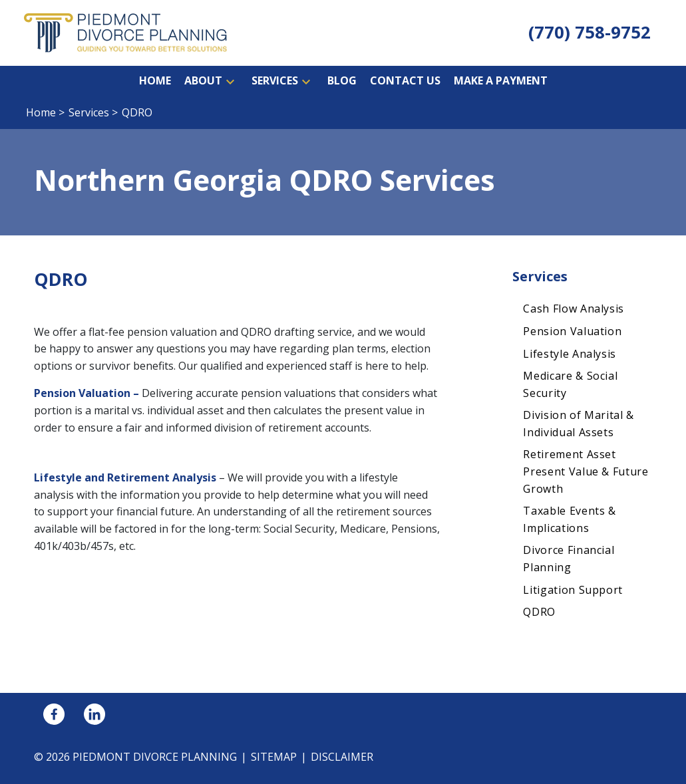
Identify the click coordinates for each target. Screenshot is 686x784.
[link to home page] (125, 32)
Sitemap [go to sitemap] (274, 757)
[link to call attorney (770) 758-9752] (590, 33)
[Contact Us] (405, 81)
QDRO (539, 612)
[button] (230, 81)
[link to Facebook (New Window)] (54, 714)
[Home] (155, 81)
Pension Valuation (572, 331)
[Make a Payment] (501, 81)
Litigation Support (573, 590)
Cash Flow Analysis (574, 309)
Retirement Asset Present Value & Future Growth (586, 471)
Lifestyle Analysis (570, 354)
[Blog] (342, 81)
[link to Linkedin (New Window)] (94, 714)
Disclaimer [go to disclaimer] (342, 757)
